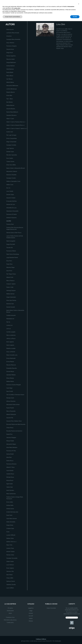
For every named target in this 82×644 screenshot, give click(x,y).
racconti (31, 616)
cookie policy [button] (17, 631)
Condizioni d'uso (10, 617)
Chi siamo (10, 608)
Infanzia (31, 621)
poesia (31, 618)
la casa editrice (10, 604)
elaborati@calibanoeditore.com (72, 614)
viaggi (31, 611)
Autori (10, 613)
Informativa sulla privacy (10, 620)
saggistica (31, 608)
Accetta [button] (75, 640)
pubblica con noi (51, 604)
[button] (79, 627)
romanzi (31, 613)
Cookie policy (10, 623)
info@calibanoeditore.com (72, 610)
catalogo (31, 604)
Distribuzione (10, 611)
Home (37, 20)
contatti (72, 604)
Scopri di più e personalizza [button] (12, 640)
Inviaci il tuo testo (51, 608)
